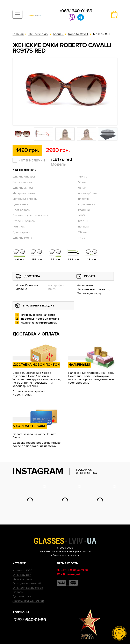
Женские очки (23, 579)
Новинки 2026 (22, 570)
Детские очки (22, 596)
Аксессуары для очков (28, 601)
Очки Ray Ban (22, 575)
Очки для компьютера (28, 588)
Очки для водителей (27, 583)
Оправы (18, 592)
